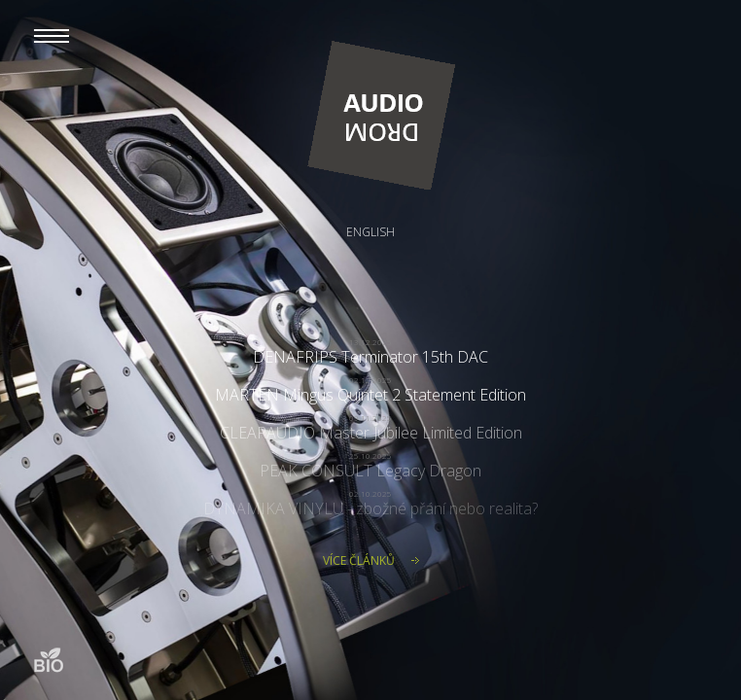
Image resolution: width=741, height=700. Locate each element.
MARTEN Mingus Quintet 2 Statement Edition (370, 395)
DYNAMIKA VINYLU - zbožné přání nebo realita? (370, 508)
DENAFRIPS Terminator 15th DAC (370, 357)
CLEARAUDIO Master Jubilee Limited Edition (371, 433)
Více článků (359, 560)
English (370, 232)
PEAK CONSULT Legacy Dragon (370, 471)
